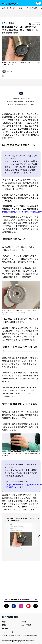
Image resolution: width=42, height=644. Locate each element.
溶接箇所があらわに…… (22, 98)
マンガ (12, 8)
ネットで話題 (32, 8)
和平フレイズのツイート (11, 67)
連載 (21, 8)
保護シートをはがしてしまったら (22, 101)
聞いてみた (6, 76)
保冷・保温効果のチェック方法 (22, 104)
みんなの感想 (34, 24)
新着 (4, 8)
